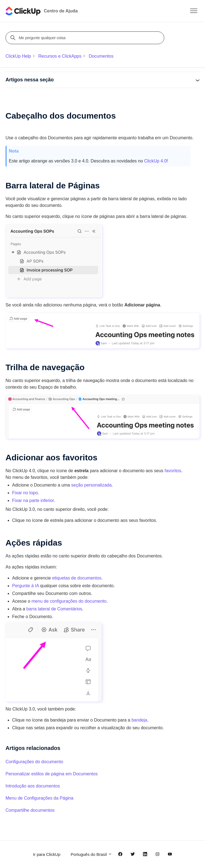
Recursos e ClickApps (60, 56)
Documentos (101, 56)
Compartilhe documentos (30, 810)
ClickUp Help (18, 56)
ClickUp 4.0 (155, 161)
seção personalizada (91, 485)
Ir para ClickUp (47, 854)
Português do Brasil (91, 854)
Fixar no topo (25, 493)
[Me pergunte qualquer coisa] (86, 38)
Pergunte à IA (25, 586)
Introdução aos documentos (33, 786)
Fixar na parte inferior (33, 500)
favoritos (173, 471)
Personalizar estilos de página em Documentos (52, 774)
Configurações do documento (34, 762)
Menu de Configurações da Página (39, 798)
